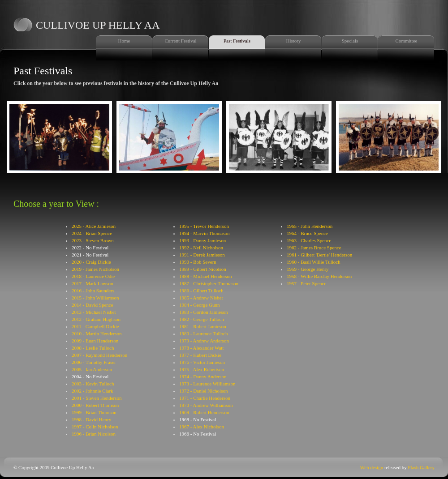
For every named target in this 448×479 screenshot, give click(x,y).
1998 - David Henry (91, 419)
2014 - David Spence (93, 305)
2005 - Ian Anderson (92, 369)
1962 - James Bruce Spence (314, 248)
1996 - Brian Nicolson (94, 434)
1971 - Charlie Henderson (205, 398)
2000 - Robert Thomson (95, 405)
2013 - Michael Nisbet (94, 312)
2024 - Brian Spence (92, 233)
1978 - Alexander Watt (201, 348)
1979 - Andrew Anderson (204, 341)
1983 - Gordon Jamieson (203, 312)
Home (124, 41)
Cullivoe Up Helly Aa (98, 25)
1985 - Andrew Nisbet (201, 298)
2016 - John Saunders (93, 291)
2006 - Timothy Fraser (94, 362)
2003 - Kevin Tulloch (93, 384)
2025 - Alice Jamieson (94, 226)
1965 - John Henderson (310, 226)
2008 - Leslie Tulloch (93, 348)
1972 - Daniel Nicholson (203, 391)
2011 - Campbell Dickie (95, 326)
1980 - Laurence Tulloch (203, 334)
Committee (407, 41)
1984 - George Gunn (200, 305)
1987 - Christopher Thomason (209, 283)
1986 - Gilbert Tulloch (201, 291)
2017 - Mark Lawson (93, 283)
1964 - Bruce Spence (307, 233)
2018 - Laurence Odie (93, 276)
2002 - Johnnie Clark (93, 391)
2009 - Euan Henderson (95, 341)
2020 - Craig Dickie (91, 262)
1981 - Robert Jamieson (203, 326)
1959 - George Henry (308, 269)
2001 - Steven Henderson (97, 398)
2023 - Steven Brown (93, 240)
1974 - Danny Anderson (203, 376)
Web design (372, 467)
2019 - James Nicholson (95, 269)
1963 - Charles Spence (309, 240)
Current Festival (180, 41)
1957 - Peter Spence (306, 283)
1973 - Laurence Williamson (207, 384)
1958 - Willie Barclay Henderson (319, 276)
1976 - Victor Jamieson (202, 362)
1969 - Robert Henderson (204, 412)
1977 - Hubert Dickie (200, 355)
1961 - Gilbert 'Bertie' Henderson (319, 255)
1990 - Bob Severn (198, 262)
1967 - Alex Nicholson (202, 427)
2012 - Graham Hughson (96, 319)
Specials (350, 41)
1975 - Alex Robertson (202, 369)
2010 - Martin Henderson (97, 334)
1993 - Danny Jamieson (202, 240)
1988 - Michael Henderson (206, 276)
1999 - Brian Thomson (94, 412)
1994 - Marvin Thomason (205, 233)
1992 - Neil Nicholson (201, 248)
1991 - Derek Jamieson (202, 255)
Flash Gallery (421, 467)
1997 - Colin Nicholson (95, 427)
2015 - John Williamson (95, 298)
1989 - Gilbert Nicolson (203, 269)
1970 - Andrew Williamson (206, 405)
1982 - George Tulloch (202, 319)
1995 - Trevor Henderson (204, 226)
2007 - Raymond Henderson (99, 355)
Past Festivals (237, 41)
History (294, 41)
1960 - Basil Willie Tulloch (314, 262)
